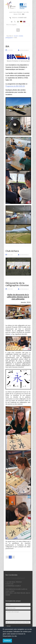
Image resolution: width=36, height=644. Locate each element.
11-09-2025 (10, 50)
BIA (7, 46)
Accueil (16, 36)
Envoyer (9, 626)
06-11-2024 (10, 255)
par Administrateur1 (24, 50)
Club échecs (12, 251)
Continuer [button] (7, 641)
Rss (15, 22)
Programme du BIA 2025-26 (15, 86)
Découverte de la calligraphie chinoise (17, 284)
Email (12, 22)
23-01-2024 (10, 289)
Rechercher (18, 30)
